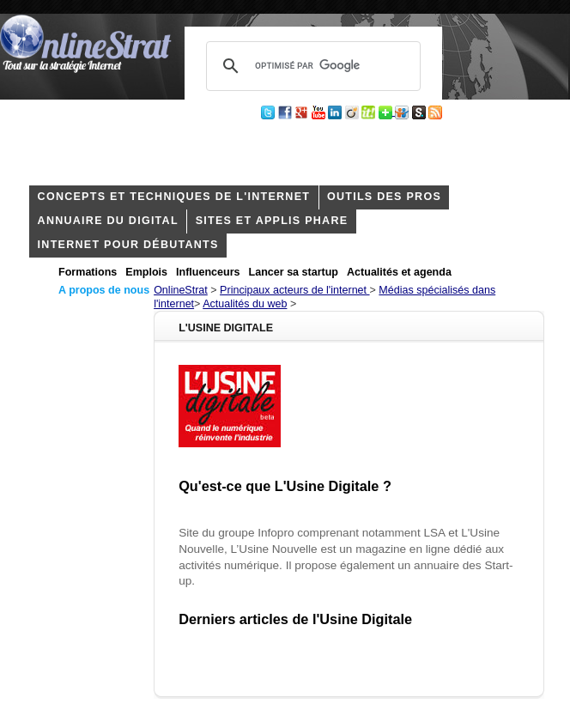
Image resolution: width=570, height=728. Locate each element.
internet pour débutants (128, 245)
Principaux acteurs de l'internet (294, 290)
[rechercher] (311, 66)
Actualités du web (245, 304)
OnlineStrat (181, 290)
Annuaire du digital (108, 221)
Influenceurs (208, 272)
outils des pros (384, 197)
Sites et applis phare (272, 221)
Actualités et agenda (399, 272)
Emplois (146, 272)
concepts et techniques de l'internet (174, 197)
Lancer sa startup (294, 272)
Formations (88, 272)
